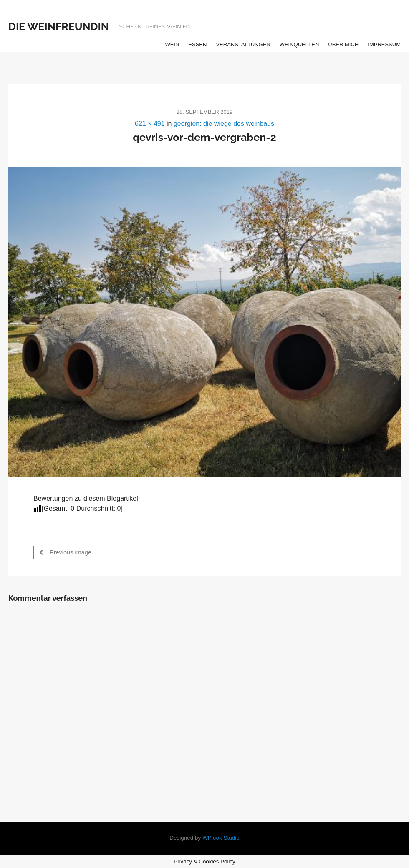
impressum (384, 44)
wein (172, 44)
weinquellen (299, 44)
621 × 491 (150, 124)
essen (197, 44)
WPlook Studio (221, 838)
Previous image (65, 552)
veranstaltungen (243, 44)
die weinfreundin (59, 26)
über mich (343, 44)
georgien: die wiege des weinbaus (224, 124)
